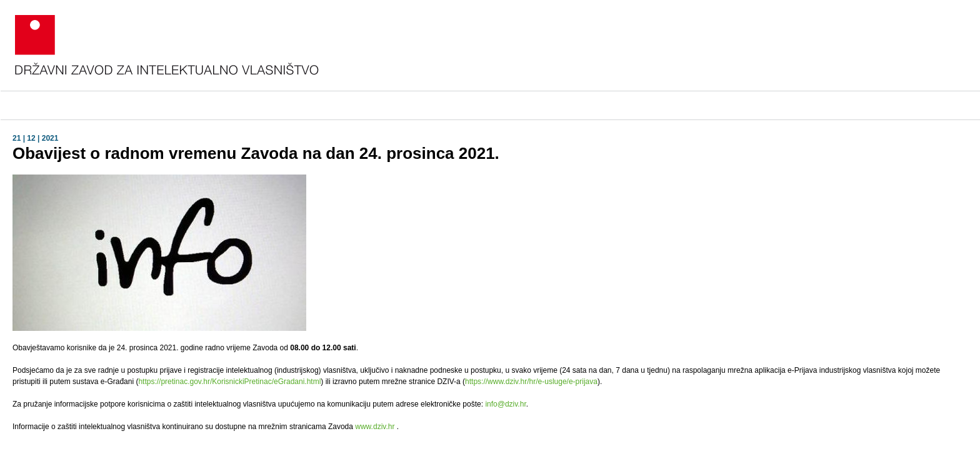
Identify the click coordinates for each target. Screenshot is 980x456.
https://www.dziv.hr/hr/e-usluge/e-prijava (531, 382)
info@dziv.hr (505, 404)
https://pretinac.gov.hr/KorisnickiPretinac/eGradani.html (229, 382)
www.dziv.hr (375, 427)
